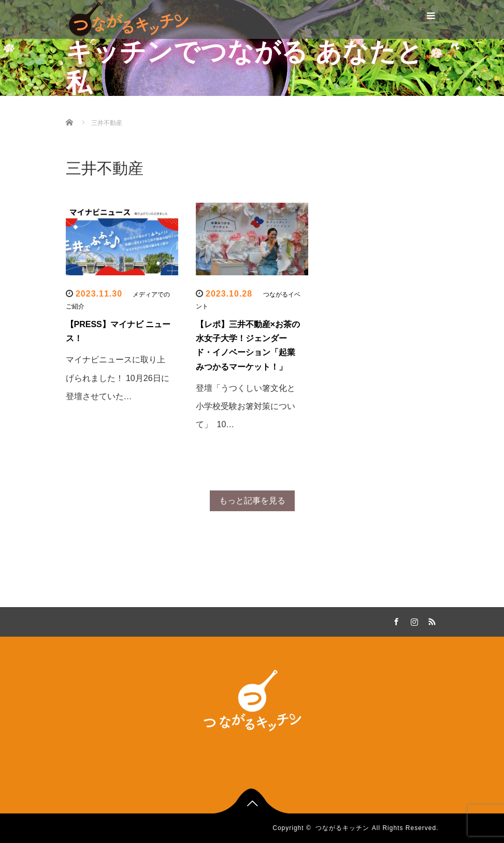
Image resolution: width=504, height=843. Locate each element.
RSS (431, 620)
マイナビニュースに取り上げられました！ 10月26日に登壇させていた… (118, 378)
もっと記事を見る (252, 501)
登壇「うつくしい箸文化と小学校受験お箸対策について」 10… (246, 406)
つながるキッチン (342, 828)
